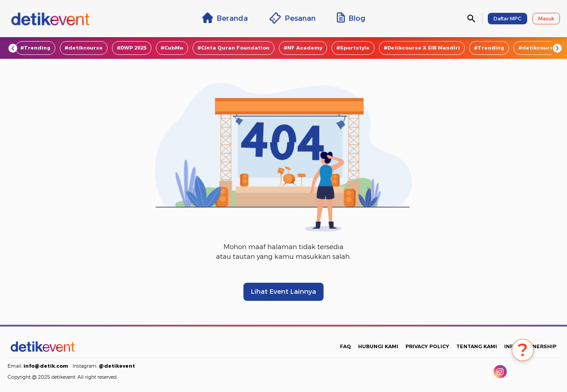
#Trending (35, 48)
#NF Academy (303, 48)
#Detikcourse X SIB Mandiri (422, 48)
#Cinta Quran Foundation (233, 48)
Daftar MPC (507, 19)
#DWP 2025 (132, 48)
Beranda (225, 18)
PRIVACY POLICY (427, 346)
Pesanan (292, 18)
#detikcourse (84, 48)
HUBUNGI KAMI (378, 346)
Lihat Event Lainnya (283, 292)
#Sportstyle (353, 48)
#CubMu (172, 48)
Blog (351, 18)
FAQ (345, 346)
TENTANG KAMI (477, 346)
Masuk (546, 19)
